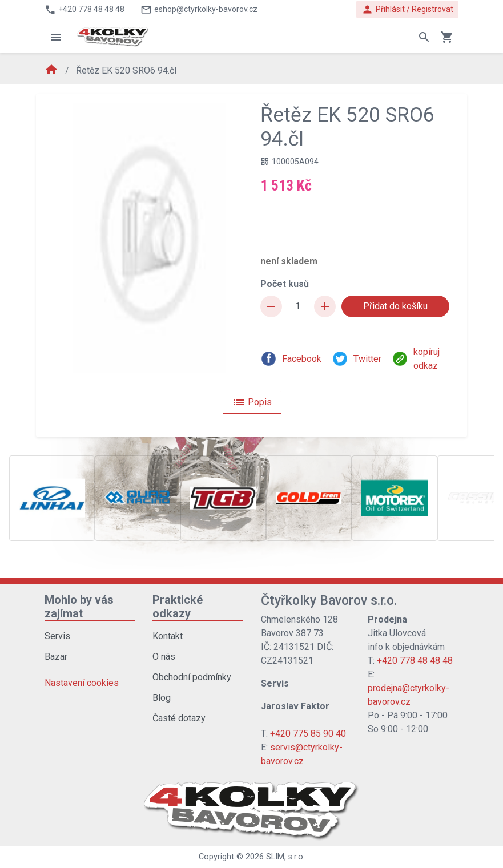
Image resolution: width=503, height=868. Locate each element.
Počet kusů (285, 284)
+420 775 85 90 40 (308, 734)
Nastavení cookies (82, 683)
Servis (57, 636)
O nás (164, 657)
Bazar (56, 657)
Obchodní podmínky (192, 677)
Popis (252, 402)
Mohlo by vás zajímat (79, 607)
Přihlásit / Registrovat (407, 9)
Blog (162, 698)
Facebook (291, 359)
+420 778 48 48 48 (415, 661)
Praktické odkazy (178, 607)
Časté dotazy (179, 718)
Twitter (357, 359)
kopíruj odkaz (416, 359)
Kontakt (168, 636)
